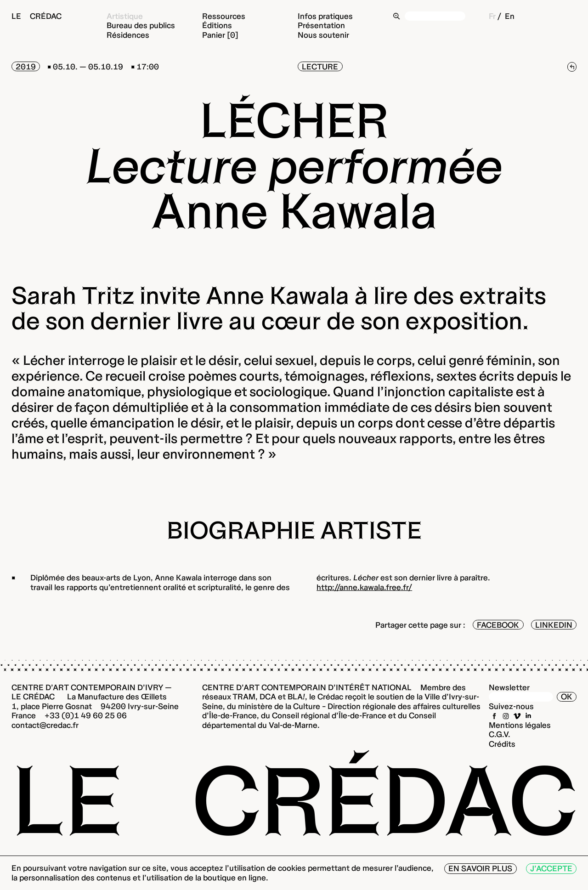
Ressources (224, 16)
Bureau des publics (141, 25)
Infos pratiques (325, 16)
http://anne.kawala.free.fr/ (364, 587)
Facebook (498, 625)
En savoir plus (480, 868)
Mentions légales (520, 725)
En (510, 16)
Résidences (128, 35)
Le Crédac (37, 16)
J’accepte (551, 868)
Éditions (217, 25)
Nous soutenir (323, 35)
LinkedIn (554, 625)
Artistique (125, 16)
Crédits (502, 744)
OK (567, 696)
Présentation (321, 25)
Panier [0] (220, 35)
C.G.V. (500, 734)
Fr (492, 16)
